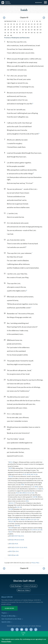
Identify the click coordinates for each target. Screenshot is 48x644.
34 (32, 27)
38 (5, 30)
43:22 (11, 521)
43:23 (11, 555)
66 (11, 35)
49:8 (29, 519)
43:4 (11, 536)
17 (20, 24)
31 (23, 27)
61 (35, 33)
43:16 (11, 547)
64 (5, 35)
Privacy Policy (35, 563)
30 (20, 27)
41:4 (18, 493)
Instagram (31, 630)
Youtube (22, 630)
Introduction (10, 21)
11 (40, 21)
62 (38, 33)
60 (32, 33)
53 (11, 33)
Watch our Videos (24, 590)
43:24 (11, 528)
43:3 (10, 462)
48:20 (23, 519)
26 (8, 27)
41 (14, 30)
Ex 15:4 (16, 551)
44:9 (36, 487)
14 (11, 24)
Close (23, 633)
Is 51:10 (16, 547)
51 (5, 33)
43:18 (11, 509)
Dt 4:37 (15, 536)
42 (17, 30)
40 (11, 30)
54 (14, 33)
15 (14, 24)
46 (29, 30)
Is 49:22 (15, 540)
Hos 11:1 (21, 536)
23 (38, 24)
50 (40, 30)
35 (35, 27)
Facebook (17, 630)
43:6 (11, 540)
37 (40, 27)
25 (5, 27)
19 (26, 24)
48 (35, 30)
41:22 (24, 474)
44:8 (23, 485)
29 (17, 27)
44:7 (32, 474)
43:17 (11, 551)
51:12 (29, 493)
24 (40, 24)
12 (5, 24)
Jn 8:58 (35, 497)
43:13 (11, 544)
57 (23, 33)
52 (8, 33)
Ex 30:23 (34, 530)
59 (29, 33)
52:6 (33, 493)
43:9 (10, 468)
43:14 (11, 503)
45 (26, 30)
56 (20, 33)
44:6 (27, 501)
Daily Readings (16, 586)
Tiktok (36, 630)
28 (14, 27)
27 (11, 27)
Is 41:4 (16, 544)
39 (8, 30)
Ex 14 (17, 507)
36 (38, 27)
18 (23, 24)
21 (32, 24)
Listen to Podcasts (30, 586)
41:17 (10, 519)
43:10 (29, 474)
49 (38, 30)
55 (17, 33)
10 (37, 21)
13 (8, 24)
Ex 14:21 (24, 547)
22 (35, 24)
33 (29, 27)
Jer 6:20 (40, 530)
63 (40, 33)
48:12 (25, 493)
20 (29, 24)
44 (23, 30)
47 (32, 30)
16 (17, 24)
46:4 (21, 493)
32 (26, 27)
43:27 (11, 532)
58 (26, 33)
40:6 (16, 526)
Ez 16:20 (21, 540)
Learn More (9, 608)
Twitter (12, 630)
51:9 (35, 519)
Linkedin (26, 630)
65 (8, 35)
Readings (39, 3)
